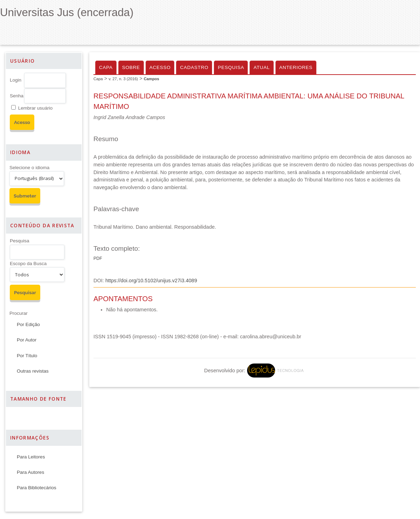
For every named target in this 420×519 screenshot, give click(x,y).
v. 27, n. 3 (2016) (123, 79)
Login (16, 80)
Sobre (131, 67)
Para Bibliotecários (37, 488)
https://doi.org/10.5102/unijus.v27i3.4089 (151, 281)
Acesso (160, 67)
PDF (98, 258)
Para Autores (30, 472)
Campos (152, 79)
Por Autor (27, 340)
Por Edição (28, 324)
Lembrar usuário (35, 108)
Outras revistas (33, 371)
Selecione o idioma (29, 168)
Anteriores (296, 67)
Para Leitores (31, 457)
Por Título (27, 356)
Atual (261, 67)
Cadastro (194, 67)
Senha (17, 96)
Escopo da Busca (28, 264)
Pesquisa (20, 241)
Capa (106, 67)
